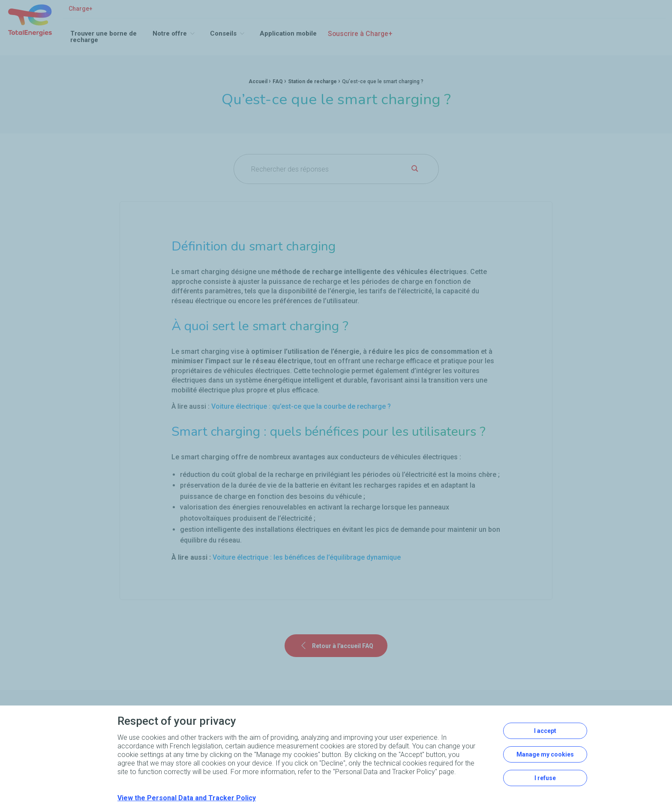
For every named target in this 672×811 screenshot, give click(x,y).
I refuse (545, 778)
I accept (545, 731)
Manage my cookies (545, 754)
